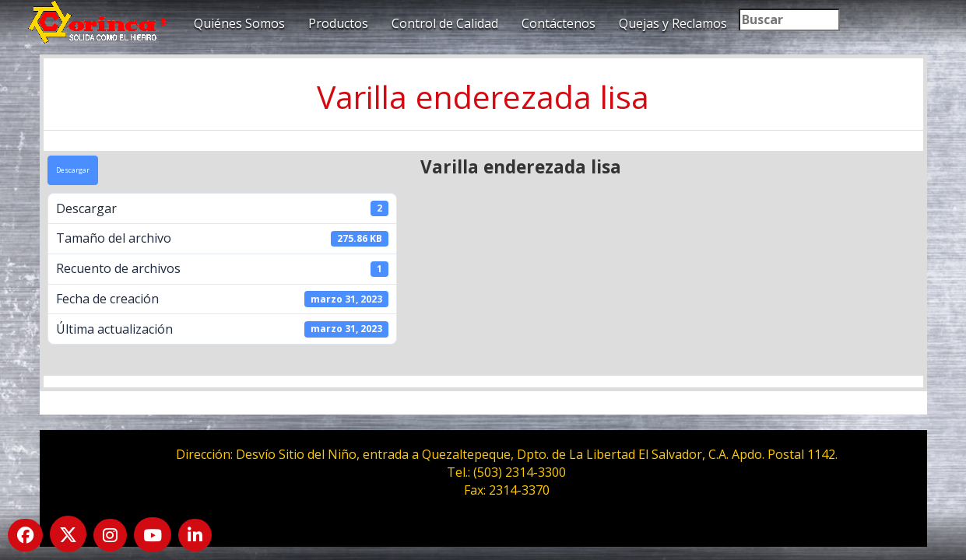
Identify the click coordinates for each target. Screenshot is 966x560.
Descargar (73, 170)
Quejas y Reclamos (673, 23)
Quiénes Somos (239, 23)
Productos (338, 23)
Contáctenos (559, 23)
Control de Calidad (445, 23)
